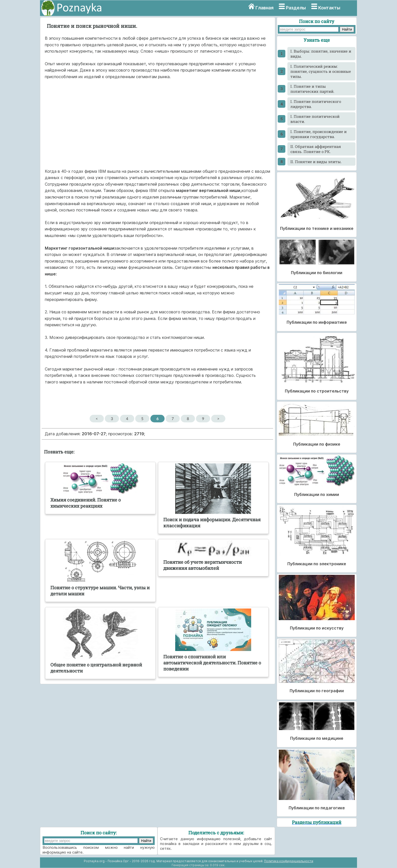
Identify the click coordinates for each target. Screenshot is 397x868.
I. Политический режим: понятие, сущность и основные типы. (321, 71)
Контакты (329, 8)
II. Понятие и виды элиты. (316, 162)
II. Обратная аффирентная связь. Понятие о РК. (316, 149)
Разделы (296, 8)
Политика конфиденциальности (289, 861)
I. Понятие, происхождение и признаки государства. (319, 134)
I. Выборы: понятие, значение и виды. (321, 54)
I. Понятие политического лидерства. (316, 104)
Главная (264, 8)
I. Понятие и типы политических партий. (312, 89)
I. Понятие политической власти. (315, 119)
